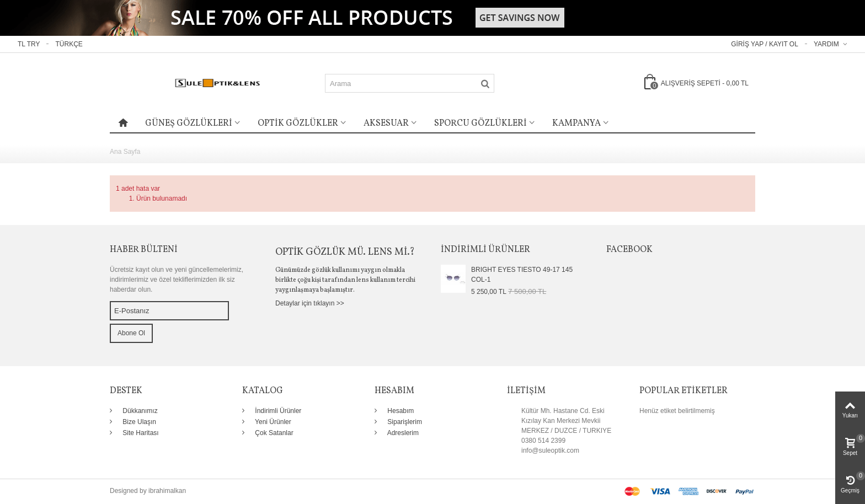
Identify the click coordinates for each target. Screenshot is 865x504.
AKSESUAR (386, 124)
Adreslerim (402, 433)
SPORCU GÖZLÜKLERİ (480, 124)
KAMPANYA (576, 124)
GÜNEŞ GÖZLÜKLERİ (189, 124)
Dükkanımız (139, 411)
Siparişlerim (404, 422)
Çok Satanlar (273, 433)
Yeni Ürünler (272, 422)
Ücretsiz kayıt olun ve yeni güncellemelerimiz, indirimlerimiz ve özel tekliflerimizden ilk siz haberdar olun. (177, 280)
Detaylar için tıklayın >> (310, 303)
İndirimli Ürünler (277, 411)
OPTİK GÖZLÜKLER (298, 124)
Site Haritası (140, 433)
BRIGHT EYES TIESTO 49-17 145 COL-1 (522, 275)
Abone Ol (131, 333)
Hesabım (400, 411)
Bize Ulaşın (138, 422)
